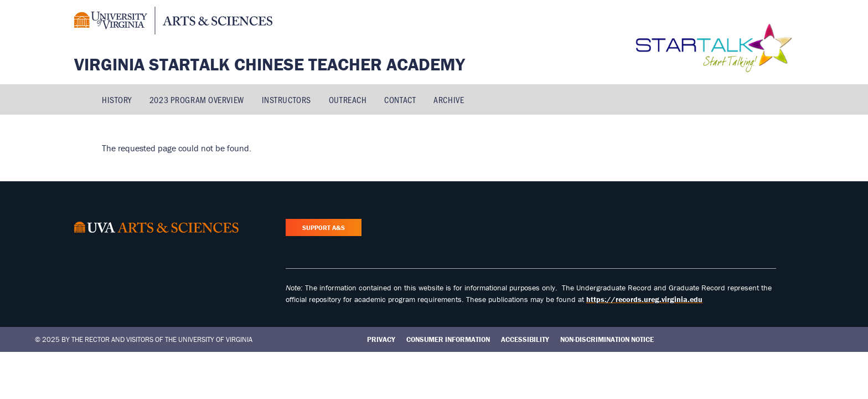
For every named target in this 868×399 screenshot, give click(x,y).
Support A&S (324, 227)
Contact (400, 99)
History (117, 99)
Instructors (286, 99)
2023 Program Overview (197, 99)
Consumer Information (448, 339)
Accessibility (525, 339)
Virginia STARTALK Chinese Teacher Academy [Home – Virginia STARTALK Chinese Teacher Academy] (270, 64)
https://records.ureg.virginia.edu (644, 299)
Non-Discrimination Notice (607, 339)
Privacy (381, 339)
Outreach (348, 99)
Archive (449, 99)
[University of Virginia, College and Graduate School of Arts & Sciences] (173, 22)
